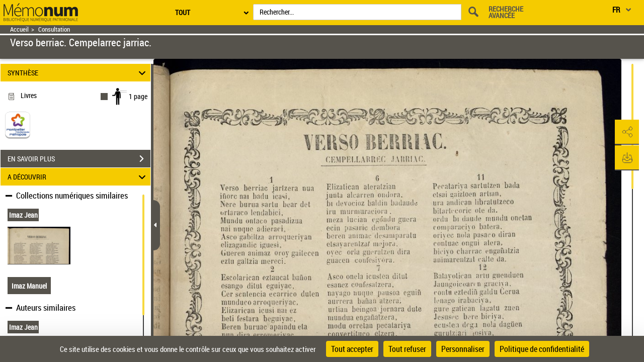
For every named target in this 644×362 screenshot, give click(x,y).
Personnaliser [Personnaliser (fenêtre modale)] (463, 349)
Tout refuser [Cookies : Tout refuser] (407, 349)
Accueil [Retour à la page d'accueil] (19, 29)
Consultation (54, 29)
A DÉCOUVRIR (78, 177)
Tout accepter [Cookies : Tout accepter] (352, 349)
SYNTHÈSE (78, 73)
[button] (626, 132)
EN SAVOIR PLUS (79, 159)
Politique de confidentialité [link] (542, 349)
